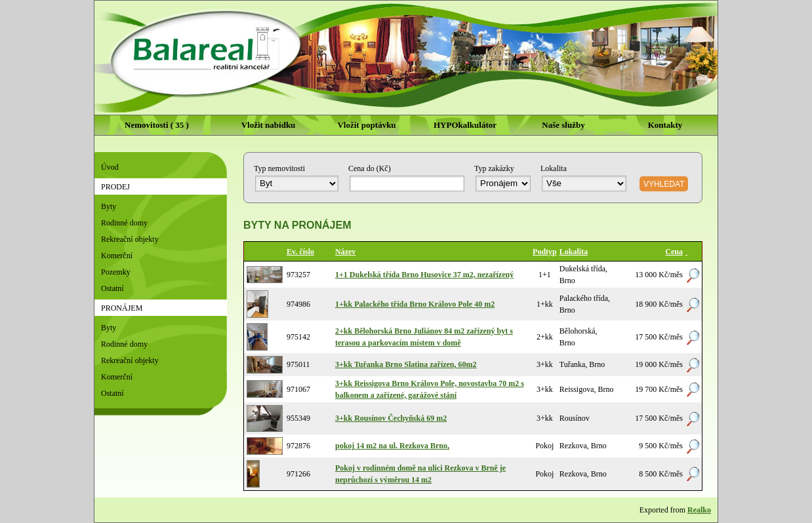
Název (345, 252)
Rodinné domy (124, 223)
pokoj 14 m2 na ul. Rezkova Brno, (392, 446)
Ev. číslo (300, 252)
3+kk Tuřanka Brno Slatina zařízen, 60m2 (406, 364)
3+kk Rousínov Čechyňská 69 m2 (391, 418)
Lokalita (574, 252)
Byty (109, 206)
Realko (699, 510)
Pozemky (116, 272)
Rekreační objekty (130, 239)
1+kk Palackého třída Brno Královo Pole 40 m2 (415, 304)
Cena (674, 252)
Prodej (115, 187)
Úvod (110, 167)
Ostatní (112, 288)
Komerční (117, 256)
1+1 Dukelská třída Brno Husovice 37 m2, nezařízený (424, 275)
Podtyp (545, 252)
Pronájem (122, 308)
